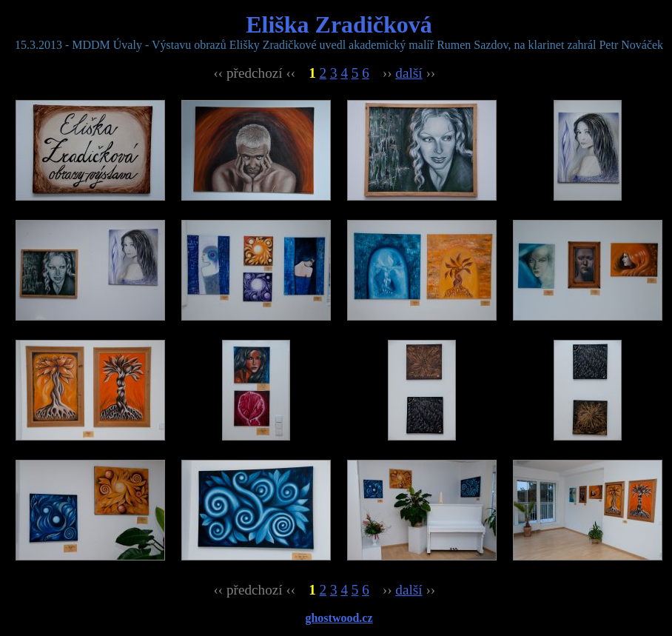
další (409, 73)
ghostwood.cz (339, 618)
